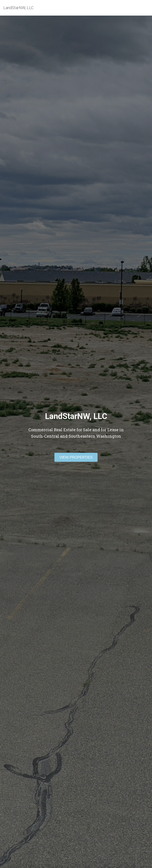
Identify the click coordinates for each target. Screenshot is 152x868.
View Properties (76, 457)
